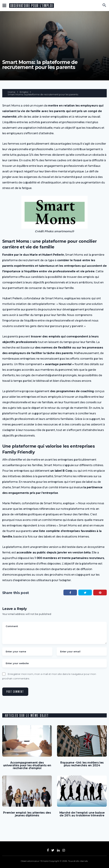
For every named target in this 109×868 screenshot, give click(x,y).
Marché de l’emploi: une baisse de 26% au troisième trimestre (82, 814)
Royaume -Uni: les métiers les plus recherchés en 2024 (82, 764)
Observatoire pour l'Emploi (32, 6)
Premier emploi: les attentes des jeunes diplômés (27, 814)
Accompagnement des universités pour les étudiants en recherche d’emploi (27, 765)
